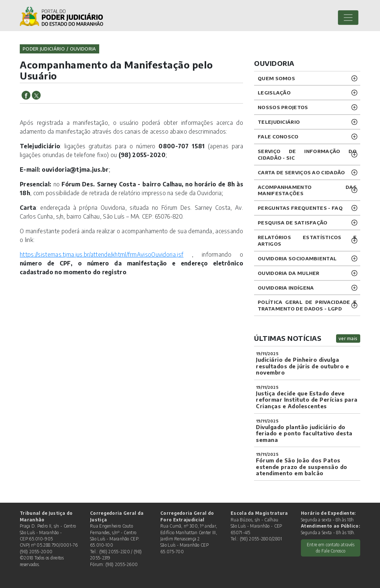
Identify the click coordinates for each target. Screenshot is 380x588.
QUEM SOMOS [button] (276, 78)
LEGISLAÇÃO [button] (274, 92)
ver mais (348, 338)
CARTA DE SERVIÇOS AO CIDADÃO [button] (301, 172)
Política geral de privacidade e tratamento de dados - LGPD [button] (307, 305)
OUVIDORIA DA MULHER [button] (289, 273)
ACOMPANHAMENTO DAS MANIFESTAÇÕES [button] (307, 190)
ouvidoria (83, 49)
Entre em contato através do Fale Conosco (331, 548)
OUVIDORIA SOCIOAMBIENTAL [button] (297, 258)
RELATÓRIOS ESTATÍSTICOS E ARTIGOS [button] (307, 240)
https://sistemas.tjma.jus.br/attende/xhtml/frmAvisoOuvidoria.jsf (102, 254)
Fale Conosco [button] (278, 136)
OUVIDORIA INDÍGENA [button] (286, 288)
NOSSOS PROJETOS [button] (283, 107)
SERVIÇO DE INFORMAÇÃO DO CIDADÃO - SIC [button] (307, 154)
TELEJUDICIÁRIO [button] (279, 122)
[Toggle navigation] (348, 18)
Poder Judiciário (44, 49)
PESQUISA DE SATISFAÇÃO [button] (293, 222)
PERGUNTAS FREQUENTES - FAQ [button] (300, 208)
